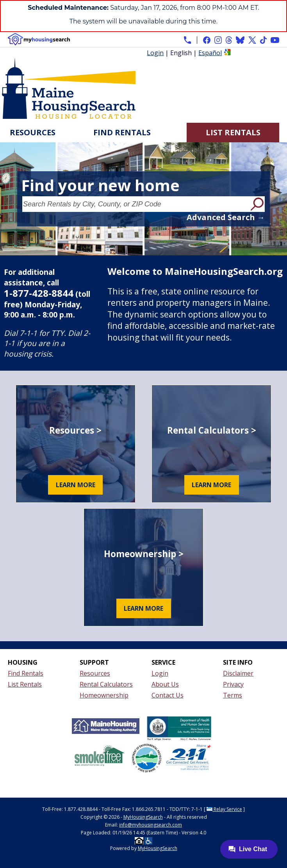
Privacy (233, 684)
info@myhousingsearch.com (151, 825)
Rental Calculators (106, 684)
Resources (33, 132)
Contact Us (168, 695)
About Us (165, 684)
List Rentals (233, 132)
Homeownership (104, 695)
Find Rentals (122, 132)
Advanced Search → (226, 217)
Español (210, 53)
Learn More (76, 485)
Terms (233, 695)
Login (155, 53)
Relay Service (224, 809)
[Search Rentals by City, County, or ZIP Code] (136, 204)
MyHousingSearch (143, 817)
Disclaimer (238, 673)
